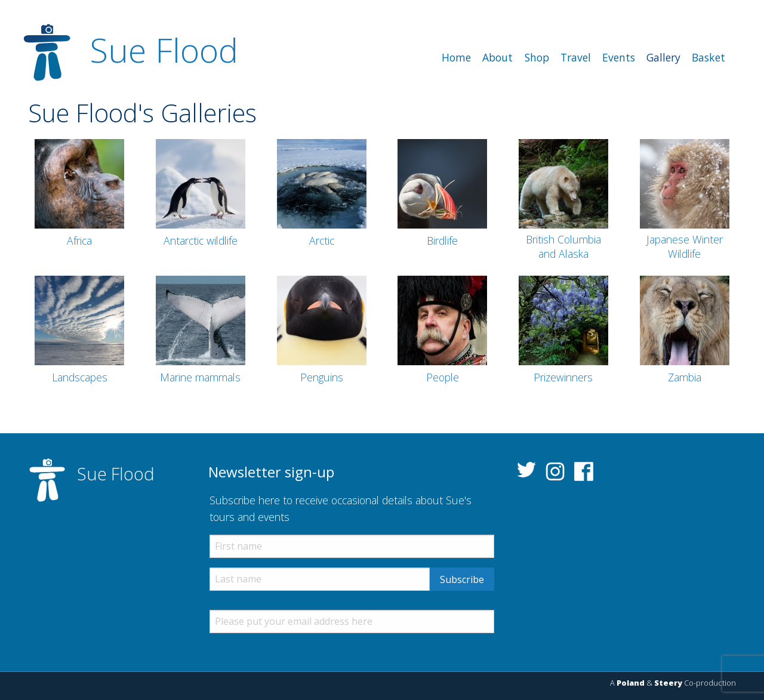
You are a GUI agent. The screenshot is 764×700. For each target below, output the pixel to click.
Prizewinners (563, 377)
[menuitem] (457, 58)
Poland (631, 683)
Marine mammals (200, 377)
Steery (668, 683)
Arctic (322, 240)
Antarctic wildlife (201, 240)
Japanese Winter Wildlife (685, 246)
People (443, 377)
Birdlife (442, 240)
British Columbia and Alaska (563, 246)
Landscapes (80, 377)
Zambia (685, 377)
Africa (79, 240)
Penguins (322, 377)
